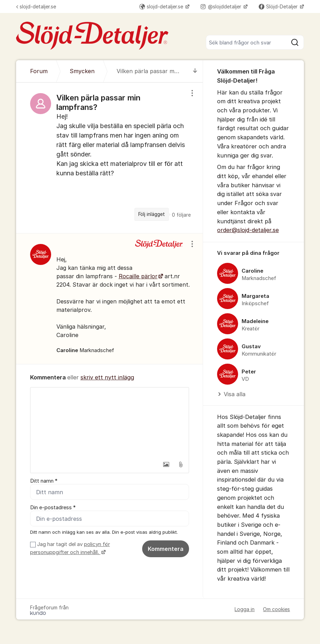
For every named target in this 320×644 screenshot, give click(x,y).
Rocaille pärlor (138, 276)
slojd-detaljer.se (36, 6)
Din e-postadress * (53, 507)
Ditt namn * (44, 481)
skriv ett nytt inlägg (107, 377)
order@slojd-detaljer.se (248, 230)
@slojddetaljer (222, 6)
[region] (110, 158)
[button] (166, 464)
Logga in (245, 609)
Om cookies (276, 609)
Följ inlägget (152, 214)
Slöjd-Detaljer (279, 6)
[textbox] (110, 422)
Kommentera (166, 549)
